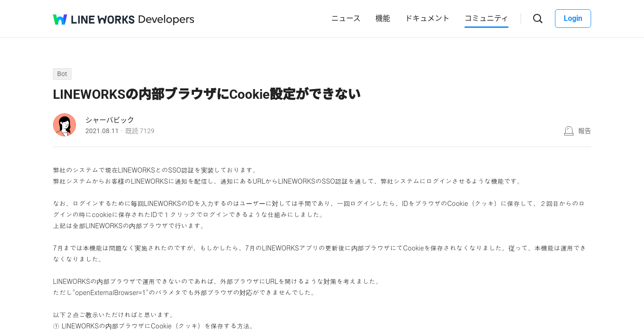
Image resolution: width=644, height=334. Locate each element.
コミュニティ (486, 18)
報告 (585, 131)
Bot (62, 74)
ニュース (346, 18)
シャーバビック (110, 120)
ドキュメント (427, 18)
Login (573, 18)
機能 (383, 18)
